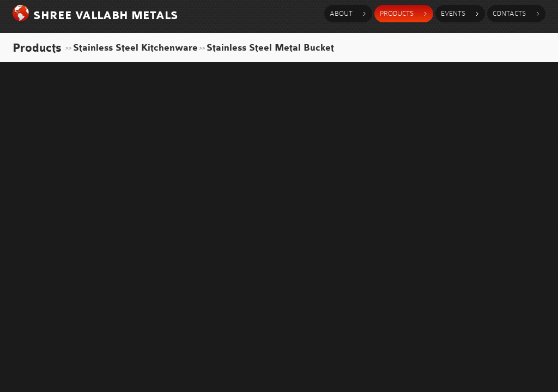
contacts (509, 13)
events (453, 13)
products (397, 13)
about (341, 13)
